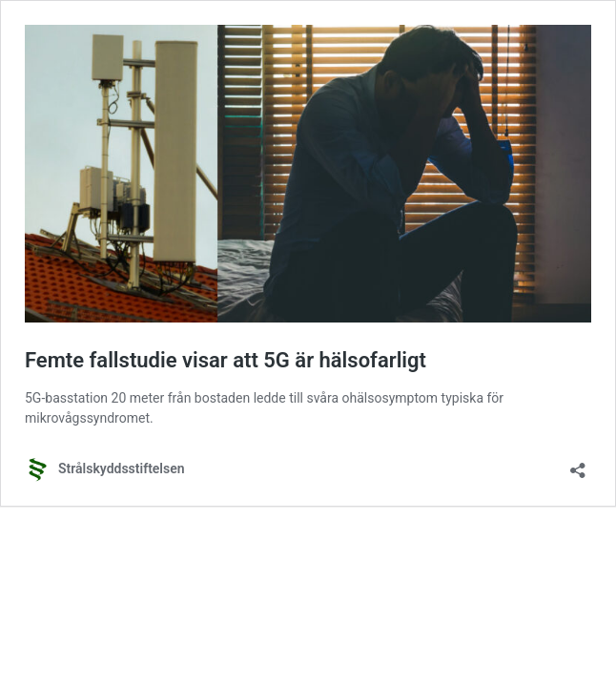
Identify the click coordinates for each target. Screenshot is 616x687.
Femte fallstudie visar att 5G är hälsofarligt (226, 360)
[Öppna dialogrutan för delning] (578, 464)
